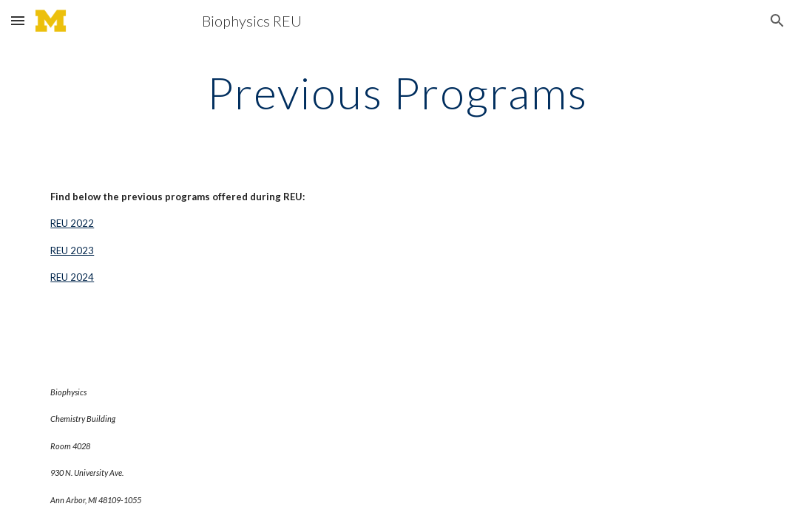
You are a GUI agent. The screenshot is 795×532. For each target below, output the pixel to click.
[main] (397, 92)
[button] (18, 20)
